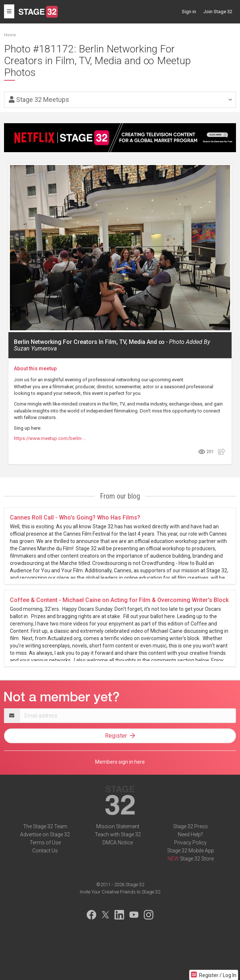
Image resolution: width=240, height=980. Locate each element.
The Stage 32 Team (45, 826)
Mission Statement (118, 826)
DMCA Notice (118, 843)
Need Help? (190, 834)
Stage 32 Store (197, 859)
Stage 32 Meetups (39, 100)
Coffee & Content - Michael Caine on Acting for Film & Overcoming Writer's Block (119, 600)
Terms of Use (45, 843)
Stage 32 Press (190, 826)
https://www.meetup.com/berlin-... (50, 438)
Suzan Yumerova (35, 348)
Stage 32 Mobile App (191, 851)
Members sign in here (120, 762)
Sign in (189, 12)
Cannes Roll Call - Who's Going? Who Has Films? (75, 517)
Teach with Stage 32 (118, 834)
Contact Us (45, 851)
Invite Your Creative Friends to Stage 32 (120, 892)
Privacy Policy (190, 843)
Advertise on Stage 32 (45, 834)
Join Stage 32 (218, 12)
